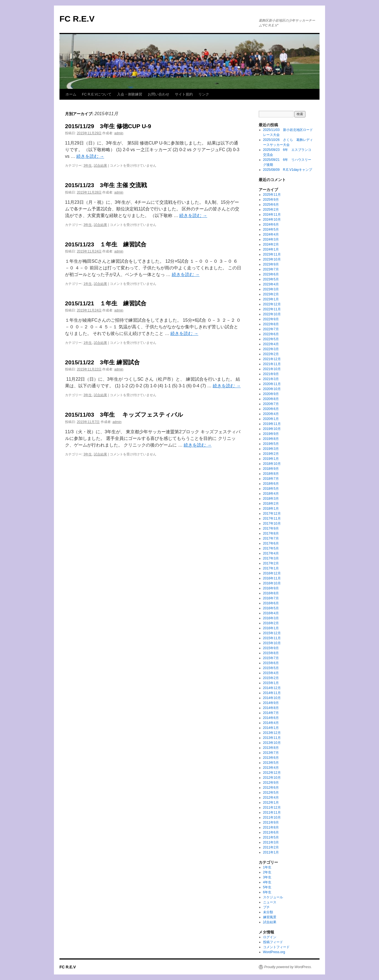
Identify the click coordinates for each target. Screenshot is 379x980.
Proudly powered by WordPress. (288, 967)
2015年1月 (271, 683)
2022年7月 (271, 329)
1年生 (88, 284)
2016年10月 (272, 583)
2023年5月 (271, 279)
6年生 (267, 892)
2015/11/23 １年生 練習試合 (106, 244)
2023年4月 (271, 284)
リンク (204, 94)
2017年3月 (271, 558)
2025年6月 (271, 205)
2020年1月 (271, 419)
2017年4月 (271, 553)
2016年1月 (271, 628)
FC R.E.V (77, 19)
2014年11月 (272, 693)
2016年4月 (271, 613)
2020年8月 (271, 399)
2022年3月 (271, 349)
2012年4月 (271, 798)
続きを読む (90, 156)
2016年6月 (271, 603)
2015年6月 (271, 663)
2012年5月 (271, 793)
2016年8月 (271, 593)
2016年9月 (271, 588)
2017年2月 (271, 563)
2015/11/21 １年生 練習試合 (106, 303)
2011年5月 (271, 837)
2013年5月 (271, 763)
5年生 (267, 887)
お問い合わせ (159, 94)
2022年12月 (272, 304)
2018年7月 (271, 479)
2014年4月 (271, 723)
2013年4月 (271, 768)
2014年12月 (272, 688)
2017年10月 (272, 523)
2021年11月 (272, 364)
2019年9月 (271, 434)
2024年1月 (271, 249)
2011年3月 (271, 842)
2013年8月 (271, 748)
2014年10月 (272, 698)
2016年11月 (272, 578)
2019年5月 (271, 444)
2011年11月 (272, 813)
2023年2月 (271, 294)
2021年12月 (272, 359)
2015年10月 (272, 643)
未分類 (268, 912)
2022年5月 (271, 339)
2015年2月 (271, 678)
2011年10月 (272, 817)
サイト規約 (184, 94)
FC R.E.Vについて (97, 94)
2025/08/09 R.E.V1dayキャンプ (288, 170)
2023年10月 (272, 259)
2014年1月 (271, 728)
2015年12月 (272, 633)
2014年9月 (271, 703)
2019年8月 (271, 439)
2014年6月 (271, 718)
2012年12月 (272, 773)
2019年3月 (271, 449)
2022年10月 (272, 314)
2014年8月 (271, 708)
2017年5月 (271, 548)
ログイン (270, 937)
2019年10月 (272, 429)
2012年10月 (272, 778)
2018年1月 (271, 509)
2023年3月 (271, 289)
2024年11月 (272, 215)
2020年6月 (271, 409)
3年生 (88, 166)
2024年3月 (271, 239)
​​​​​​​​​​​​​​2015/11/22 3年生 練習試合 (102, 362)
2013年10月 (272, 743)
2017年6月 (271, 543)
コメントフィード (276, 947)
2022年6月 (271, 334)
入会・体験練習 (130, 94)
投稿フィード (273, 942)
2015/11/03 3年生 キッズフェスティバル (124, 415)
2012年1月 (271, 803)
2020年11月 (272, 384)
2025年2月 (271, 210)
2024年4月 (271, 234)
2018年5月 (271, 489)
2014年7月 (271, 713)
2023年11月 (272, 254)
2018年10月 (272, 464)
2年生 (267, 872)
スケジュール (273, 897)
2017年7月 (271, 538)
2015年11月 (272, 638)
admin (119, 133)
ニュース (270, 902)
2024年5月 (271, 229)
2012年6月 (271, 788)
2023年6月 (271, 274)
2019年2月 (271, 454)
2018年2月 (271, 504)
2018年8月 (271, 474)
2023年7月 (271, 269)
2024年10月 (272, 220)
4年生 (267, 882)
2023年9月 (271, 264)
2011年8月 (271, 827)
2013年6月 (271, 758)
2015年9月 (271, 648)
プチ (266, 907)
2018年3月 (271, 499)
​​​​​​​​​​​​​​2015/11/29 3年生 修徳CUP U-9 (108, 126)
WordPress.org (274, 952)
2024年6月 (271, 225)
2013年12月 (272, 733)
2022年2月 (271, 354)
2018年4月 (271, 494)
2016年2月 (271, 623)
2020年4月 (271, 414)
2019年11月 (272, 424)
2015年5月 (271, 668)
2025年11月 (272, 195)
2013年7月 (271, 753)
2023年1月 (271, 299)
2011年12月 (272, 808)
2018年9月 (271, 469)
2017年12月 (272, 514)
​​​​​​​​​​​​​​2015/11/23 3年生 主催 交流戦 (106, 185)
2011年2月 (271, 847)
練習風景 (270, 917)
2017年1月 (271, 568)
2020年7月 (271, 404)
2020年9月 (271, 394)
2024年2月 (271, 244)
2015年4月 (271, 673)
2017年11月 (272, 519)
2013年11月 (272, 738)
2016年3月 (271, 618)
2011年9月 (271, 822)
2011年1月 (271, 852)
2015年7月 (271, 658)
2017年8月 (271, 533)
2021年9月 (271, 374)
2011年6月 (271, 832)
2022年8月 (271, 324)
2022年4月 (271, 344)
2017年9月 (271, 528)
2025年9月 (271, 200)
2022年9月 (271, 319)
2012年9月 (271, 783)
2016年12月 (272, 573)
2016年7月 (271, 598)
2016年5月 (271, 608)
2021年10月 (272, 369)
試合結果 (100, 166)
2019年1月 (271, 459)
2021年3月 (271, 379)
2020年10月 (272, 389)
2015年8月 (271, 653)
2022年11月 (272, 309)
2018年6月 (271, 484)
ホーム (71, 94)
